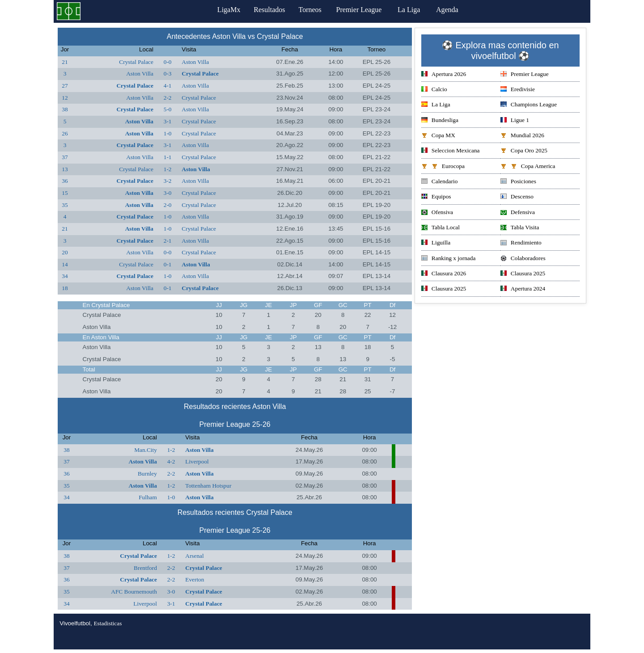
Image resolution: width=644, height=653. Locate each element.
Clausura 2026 (444, 274)
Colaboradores (523, 259)
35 (65, 205)
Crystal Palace (136, 62)
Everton (195, 579)
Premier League (363, 10)
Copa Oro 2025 (524, 151)
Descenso (517, 197)
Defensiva (518, 213)
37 (65, 157)
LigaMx (226, 10)
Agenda (451, 10)
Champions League (529, 105)
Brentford (145, 568)
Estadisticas (108, 623)
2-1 (168, 241)
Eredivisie (518, 90)
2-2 (168, 98)
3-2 (168, 181)
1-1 (168, 157)
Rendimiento (521, 243)
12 (65, 98)
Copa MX (438, 136)
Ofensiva (437, 213)
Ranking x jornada (448, 259)
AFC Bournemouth (134, 592)
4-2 (171, 461)
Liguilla (436, 243)
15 (65, 193)
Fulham (148, 497)
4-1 (168, 86)
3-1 (168, 121)
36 (65, 181)
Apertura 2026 (444, 75)
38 (65, 109)
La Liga (413, 10)
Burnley (147, 474)
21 (65, 62)
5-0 (168, 109)
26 (65, 133)
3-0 (168, 193)
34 (65, 276)
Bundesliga (440, 121)
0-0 (168, 62)
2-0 (168, 205)
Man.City (146, 450)
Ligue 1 (515, 121)
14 (65, 264)
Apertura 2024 (523, 289)
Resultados (269, 10)
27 (65, 86)
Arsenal (194, 556)
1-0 (168, 133)
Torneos (312, 10)
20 (65, 252)
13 (65, 169)
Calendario (439, 182)
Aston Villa (195, 62)
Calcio (434, 90)
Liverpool (197, 461)
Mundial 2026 (522, 136)
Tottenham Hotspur (208, 486)
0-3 (168, 74)
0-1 (168, 264)
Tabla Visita (520, 228)
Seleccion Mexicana (451, 151)
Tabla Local (441, 228)
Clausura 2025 (523, 274)
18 (65, 288)
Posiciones (518, 182)
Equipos (436, 197)
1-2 (168, 169)
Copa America (528, 167)
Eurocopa (443, 167)
